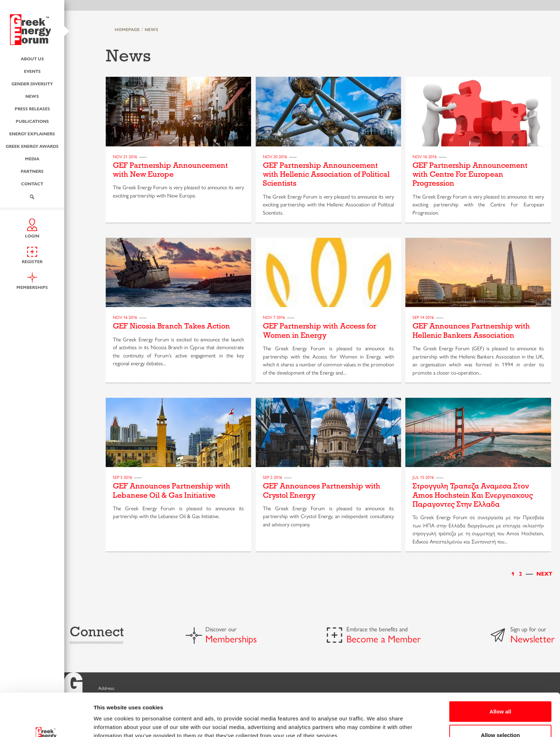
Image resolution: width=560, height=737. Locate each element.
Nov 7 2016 (274, 317)
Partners (32, 171)
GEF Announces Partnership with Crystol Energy (322, 490)
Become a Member (384, 638)
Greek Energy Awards (32, 146)
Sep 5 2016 (122, 477)
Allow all (501, 671)
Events (32, 71)
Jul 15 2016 (423, 477)
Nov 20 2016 (275, 156)
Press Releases (32, 108)
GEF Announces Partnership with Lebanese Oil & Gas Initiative (172, 490)
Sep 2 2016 (272, 477)
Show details (375, 719)
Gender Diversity (32, 83)
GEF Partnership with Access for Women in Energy (320, 330)
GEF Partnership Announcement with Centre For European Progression (470, 174)
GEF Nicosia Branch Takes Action (171, 326)
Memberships (231, 638)
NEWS (151, 29)
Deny (501, 718)
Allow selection (500, 695)
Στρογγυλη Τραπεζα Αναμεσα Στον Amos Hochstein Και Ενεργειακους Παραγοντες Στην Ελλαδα (473, 495)
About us (32, 58)
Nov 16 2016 (425, 156)
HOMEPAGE (127, 29)
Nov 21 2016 (125, 156)
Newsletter (532, 638)
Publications (32, 121)
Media (32, 158)
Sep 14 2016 (423, 317)
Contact (32, 183)
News (32, 96)
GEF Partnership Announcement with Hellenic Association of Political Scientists (326, 174)
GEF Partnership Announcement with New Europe (170, 170)
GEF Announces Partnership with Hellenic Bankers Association (471, 330)
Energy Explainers (32, 133)
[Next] (544, 573)
